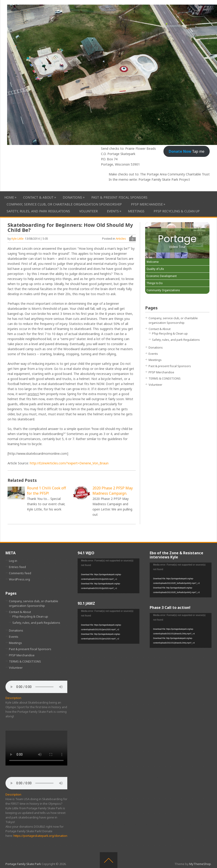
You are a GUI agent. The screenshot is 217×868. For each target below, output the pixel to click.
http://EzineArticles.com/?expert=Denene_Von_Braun (69, 463)
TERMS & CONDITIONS (165, 378)
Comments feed (20, 573)
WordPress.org (19, 579)
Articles (121, 238)
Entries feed (17, 567)
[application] (108, 576)
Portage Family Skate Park (23, 864)
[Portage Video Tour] (177, 240)
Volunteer (88, 211)
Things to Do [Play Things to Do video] (155, 283)
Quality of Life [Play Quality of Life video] (155, 269)
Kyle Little (18, 239)
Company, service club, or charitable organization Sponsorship (64, 204)
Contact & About (38, 197)
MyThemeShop (200, 864)
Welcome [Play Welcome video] (153, 262)
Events (113, 211)
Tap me (187, 151)
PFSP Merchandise (147, 204)
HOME (9, 197)
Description (13, 698)
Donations (72, 197)
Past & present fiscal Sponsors (119, 197)
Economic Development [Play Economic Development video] (162, 276)
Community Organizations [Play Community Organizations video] (163, 290)
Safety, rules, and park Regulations (38, 211)
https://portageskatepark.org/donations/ (42, 836)
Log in (13, 561)
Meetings (136, 211)
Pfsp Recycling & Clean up (177, 211)
